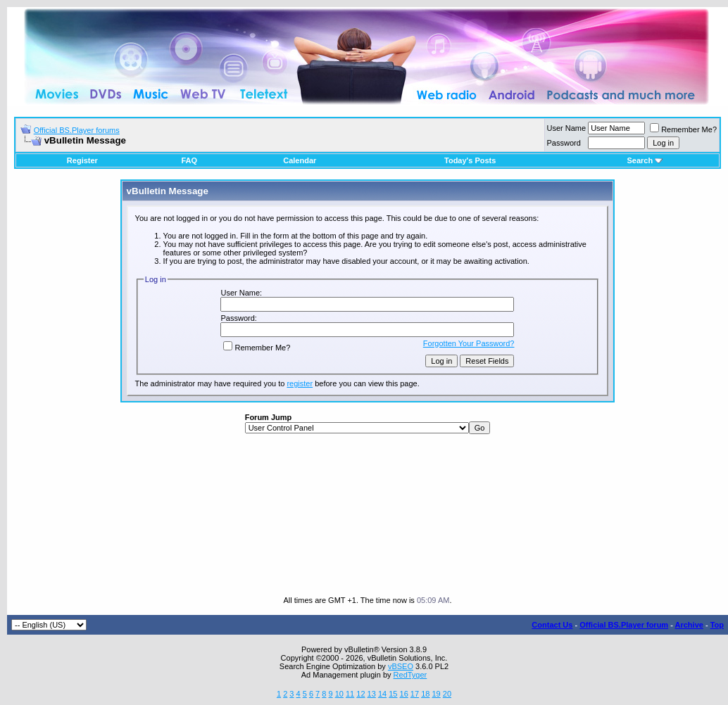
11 (350, 694)
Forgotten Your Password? (469, 343)
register (300, 383)
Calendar (300, 160)
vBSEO (401, 666)
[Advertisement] (368, 515)
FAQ (189, 160)
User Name (567, 128)
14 (382, 694)
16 (404, 694)
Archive (689, 625)
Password (564, 143)
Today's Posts (470, 160)
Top (717, 625)
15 (393, 694)
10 (339, 694)
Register (82, 160)
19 (436, 694)
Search (645, 160)
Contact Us (552, 625)
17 (415, 694)
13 (372, 694)
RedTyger (410, 675)
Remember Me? (683, 129)
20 (447, 694)
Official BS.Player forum (624, 625)
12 (360, 694)
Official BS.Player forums (77, 130)
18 (425, 694)
